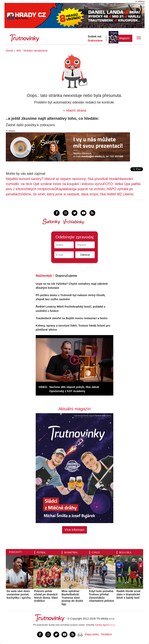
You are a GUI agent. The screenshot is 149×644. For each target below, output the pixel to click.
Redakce (107, 634)
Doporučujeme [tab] (66, 276)
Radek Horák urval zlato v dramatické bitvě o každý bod (128, 594)
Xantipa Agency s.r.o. (105, 625)
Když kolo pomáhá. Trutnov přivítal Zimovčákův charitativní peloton (102, 596)
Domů (9, 51)
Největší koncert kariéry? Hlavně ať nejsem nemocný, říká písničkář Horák (62, 179)
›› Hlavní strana (74, 110)
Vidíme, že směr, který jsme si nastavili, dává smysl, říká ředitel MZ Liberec (77, 194)
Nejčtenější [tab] (44, 276)
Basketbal (71, 553)
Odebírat (85, 255)
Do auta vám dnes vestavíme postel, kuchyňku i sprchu (19, 594)
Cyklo (96, 553)
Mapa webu (92, 634)
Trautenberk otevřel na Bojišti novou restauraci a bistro (72, 318)
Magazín (124, 38)
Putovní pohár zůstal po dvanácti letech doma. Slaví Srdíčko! (46, 596)
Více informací (74, 530)
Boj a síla (125, 553)
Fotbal (41, 553)
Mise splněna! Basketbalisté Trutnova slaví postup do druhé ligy (72, 598)
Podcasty (15, 552)
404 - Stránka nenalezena (32, 51)
